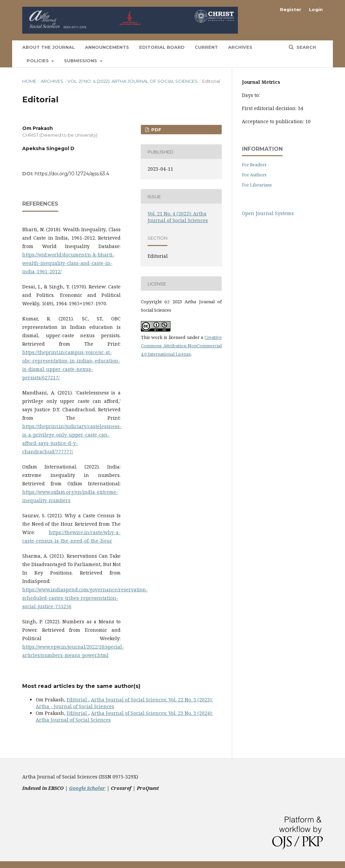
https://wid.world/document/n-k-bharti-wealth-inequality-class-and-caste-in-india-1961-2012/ (68, 263)
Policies (38, 61)
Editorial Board (162, 47)
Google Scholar (87, 788)
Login (316, 9)
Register (291, 9)
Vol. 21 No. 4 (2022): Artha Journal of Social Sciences (133, 81)
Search (306, 47)
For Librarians (257, 185)
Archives (240, 47)
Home (29, 81)
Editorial (77, 700)
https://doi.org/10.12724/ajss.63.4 (72, 174)
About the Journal (49, 47)
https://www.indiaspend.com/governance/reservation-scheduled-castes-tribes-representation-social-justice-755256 (85, 598)
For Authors (254, 175)
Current (206, 47)
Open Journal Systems (268, 213)
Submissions (81, 61)
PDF (156, 130)
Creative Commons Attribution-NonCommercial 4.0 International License (181, 346)
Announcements (107, 47)
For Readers (254, 165)
